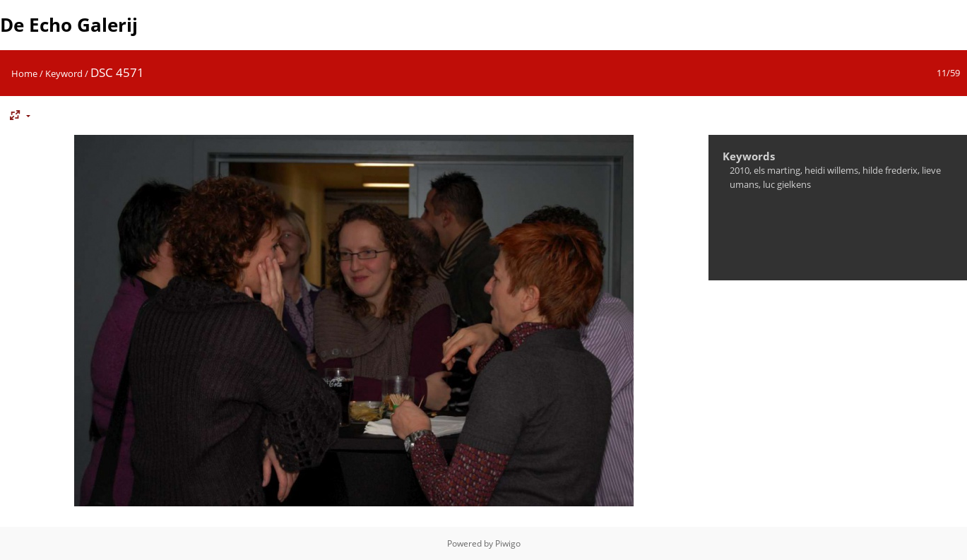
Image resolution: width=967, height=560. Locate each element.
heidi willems (831, 170)
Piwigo (508, 543)
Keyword (64, 73)
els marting (777, 170)
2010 (740, 170)
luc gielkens (787, 184)
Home (24, 73)
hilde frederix (890, 170)
